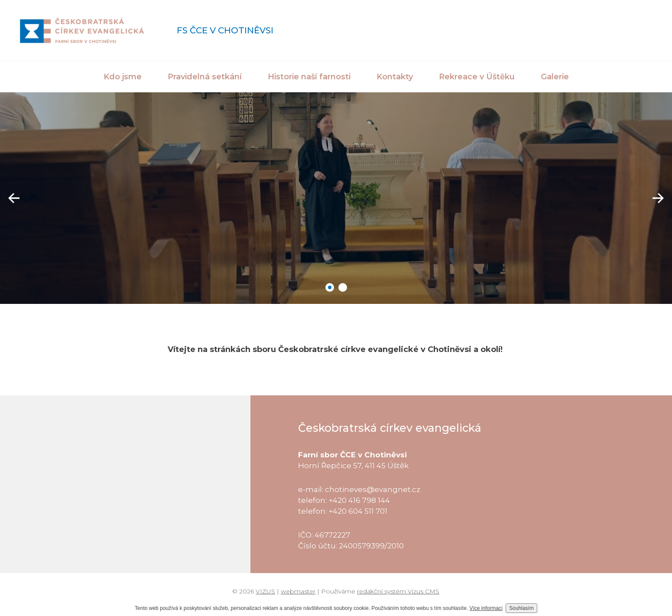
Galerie (555, 77)
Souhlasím (521, 608)
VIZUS (265, 591)
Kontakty (395, 77)
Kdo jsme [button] (123, 77)
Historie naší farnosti (309, 77)
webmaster (298, 591)
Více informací (486, 608)
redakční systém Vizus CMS (398, 591)
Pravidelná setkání (205, 77)
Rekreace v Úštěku (477, 77)
